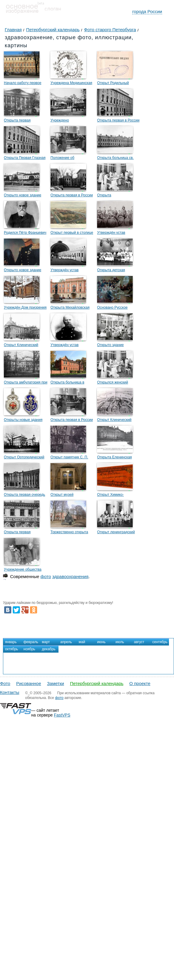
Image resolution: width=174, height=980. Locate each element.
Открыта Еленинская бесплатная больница (115, 458)
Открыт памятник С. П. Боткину (69, 458)
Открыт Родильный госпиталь (113, 84)
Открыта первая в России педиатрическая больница (72, 196)
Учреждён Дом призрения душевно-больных (25, 308)
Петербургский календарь (97, 683)
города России (147, 11)
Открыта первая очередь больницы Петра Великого (26, 495)
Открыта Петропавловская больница (112, 196)
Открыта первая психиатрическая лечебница (18, 121)
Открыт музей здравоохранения (65, 495)
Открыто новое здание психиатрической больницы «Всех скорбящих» (23, 196)
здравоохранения (70, 576)
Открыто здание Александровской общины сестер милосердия (119, 346)
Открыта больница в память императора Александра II (67, 383)
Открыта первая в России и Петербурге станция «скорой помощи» (72, 421)
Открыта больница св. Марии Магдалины (115, 159)
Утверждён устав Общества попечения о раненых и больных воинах (70, 271)
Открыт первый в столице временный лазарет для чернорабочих (72, 233)
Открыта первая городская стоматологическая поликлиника (20, 533)
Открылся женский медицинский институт (116, 383)
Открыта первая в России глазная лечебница (118, 121)
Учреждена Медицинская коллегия (71, 84)
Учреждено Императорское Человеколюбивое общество (66, 121)
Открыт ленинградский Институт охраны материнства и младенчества (116, 533)
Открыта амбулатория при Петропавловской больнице (26, 383)
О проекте (140, 683)
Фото (5, 683)
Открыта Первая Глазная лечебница (25, 159)
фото (46, 576)
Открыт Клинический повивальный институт (116, 421)
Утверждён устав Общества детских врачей (72, 346)
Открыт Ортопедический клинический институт (24, 458)
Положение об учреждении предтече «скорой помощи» (69, 159)
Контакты (10, 692)
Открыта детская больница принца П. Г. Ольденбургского (116, 271)
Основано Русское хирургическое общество (118, 308)
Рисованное (29, 683)
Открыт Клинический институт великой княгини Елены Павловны (25, 346)
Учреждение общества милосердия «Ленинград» (25, 570)
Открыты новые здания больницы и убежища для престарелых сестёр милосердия (25, 421)
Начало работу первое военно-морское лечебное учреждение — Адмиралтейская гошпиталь (26, 84)
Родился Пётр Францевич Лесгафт (25, 233)
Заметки (55, 683)
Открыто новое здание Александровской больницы (23, 271)
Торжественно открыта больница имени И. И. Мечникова (69, 533)
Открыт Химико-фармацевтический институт (113, 495)
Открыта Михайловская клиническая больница (70, 308)
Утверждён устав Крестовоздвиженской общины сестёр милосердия (115, 233)
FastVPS (62, 715)
